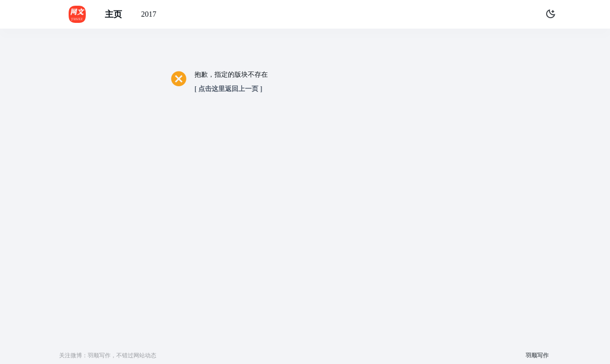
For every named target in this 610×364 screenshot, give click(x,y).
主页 (113, 14)
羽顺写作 (537, 355)
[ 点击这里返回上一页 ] (228, 89)
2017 (149, 14)
